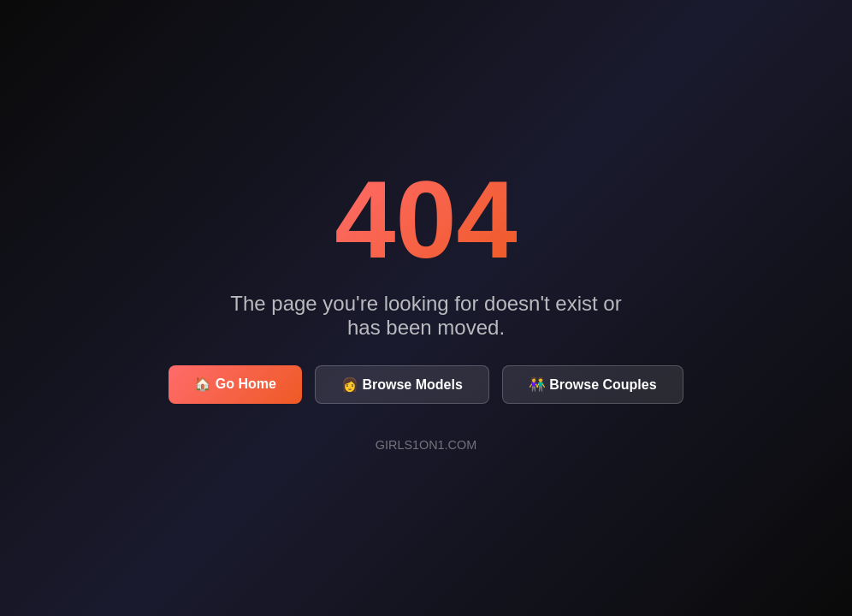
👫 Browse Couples (593, 385)
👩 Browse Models (402, 385)
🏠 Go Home (235, 384)
